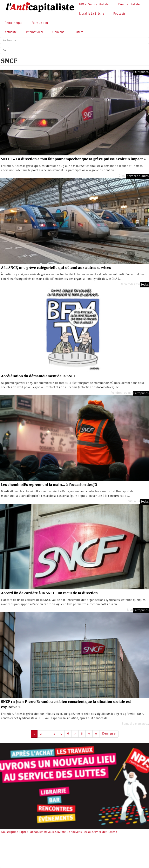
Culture (78, 32)
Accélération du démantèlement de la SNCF (38, 376)
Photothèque (13, 23)
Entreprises (141, 72)
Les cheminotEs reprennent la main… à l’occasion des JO (49, 485)
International (35, 32)
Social (144, 285)
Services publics (138, 176)
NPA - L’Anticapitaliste (94, 5)
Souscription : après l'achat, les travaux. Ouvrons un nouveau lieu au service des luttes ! (59, 832)
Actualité (11, 32)
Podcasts (119, 14)
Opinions (58, 32)
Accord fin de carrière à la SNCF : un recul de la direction (49, 593)
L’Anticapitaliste (129, 5)
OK (5, 51)
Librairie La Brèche (92, 14)
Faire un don (40, 23)
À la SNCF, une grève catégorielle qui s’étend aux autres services (56, 268)
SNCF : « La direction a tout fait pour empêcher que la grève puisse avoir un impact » (73, 159)
